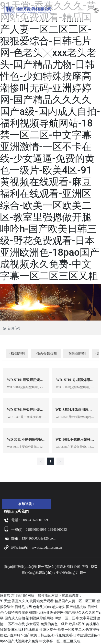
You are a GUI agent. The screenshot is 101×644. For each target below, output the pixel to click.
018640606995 (36, 530)
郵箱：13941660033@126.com (33, 538)
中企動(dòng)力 (67, 573)
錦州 (83, 573)
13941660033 (57, 530)
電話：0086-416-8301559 (29, 520)
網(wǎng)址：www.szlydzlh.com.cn (37, 547)
